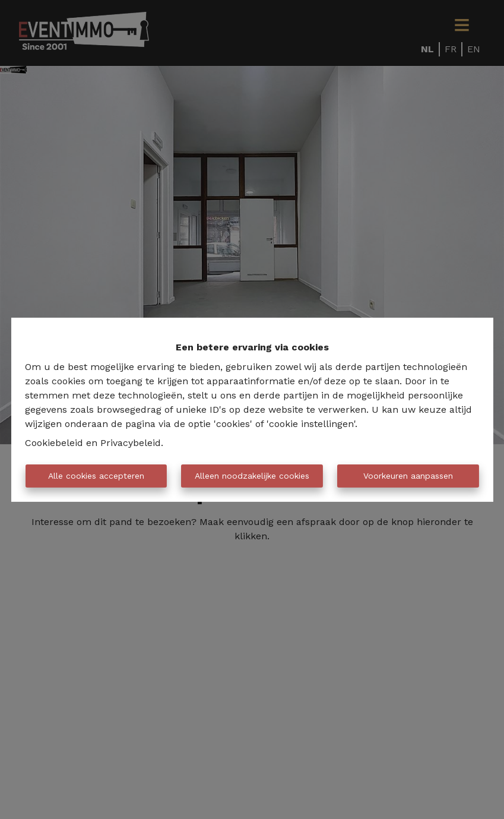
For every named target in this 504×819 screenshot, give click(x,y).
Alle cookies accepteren (96, 476)
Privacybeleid (131, 443)
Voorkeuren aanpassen (408, 476)
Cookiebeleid (54, 443)
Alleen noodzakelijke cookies (252, 476)
